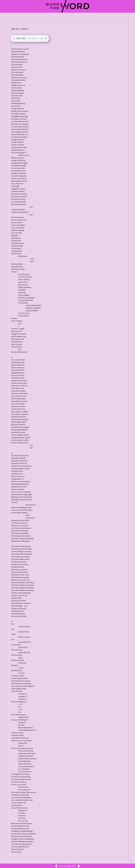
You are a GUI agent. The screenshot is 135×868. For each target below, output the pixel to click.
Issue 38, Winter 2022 (68, 866)
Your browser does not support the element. (30, 39)
